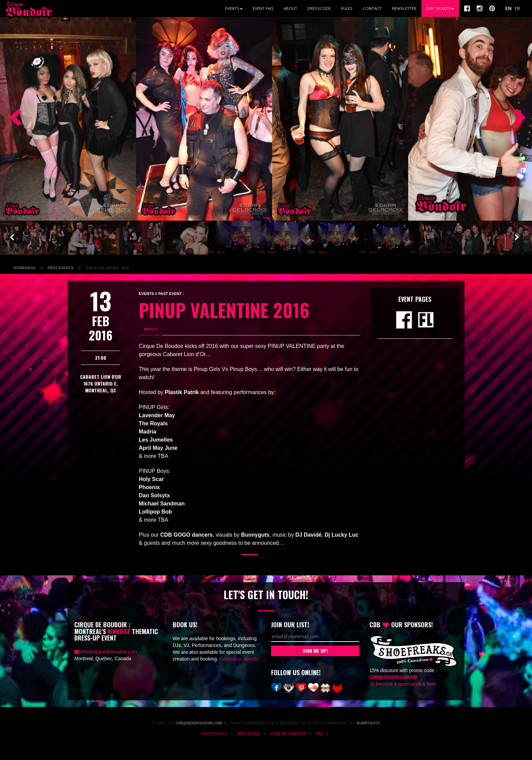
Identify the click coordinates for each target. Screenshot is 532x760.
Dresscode (319, 8)
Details (151, 329)
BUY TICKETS (440, 8)
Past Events (61, 268)
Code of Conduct (288, 734)
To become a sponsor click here (403, 684)
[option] (68, 119)
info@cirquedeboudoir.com (109, 652)
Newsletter (404, 8)
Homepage (24, 268)
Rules (347, 8)
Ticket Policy (214, 734)
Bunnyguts (368, 723)
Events (234, 8)
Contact (372, 8)
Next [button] (517, 119)
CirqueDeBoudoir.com (199, 723)
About (290, 8)
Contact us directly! (240, 659)
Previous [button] (12, 119)
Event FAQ (263, 8)
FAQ (319, 734)
